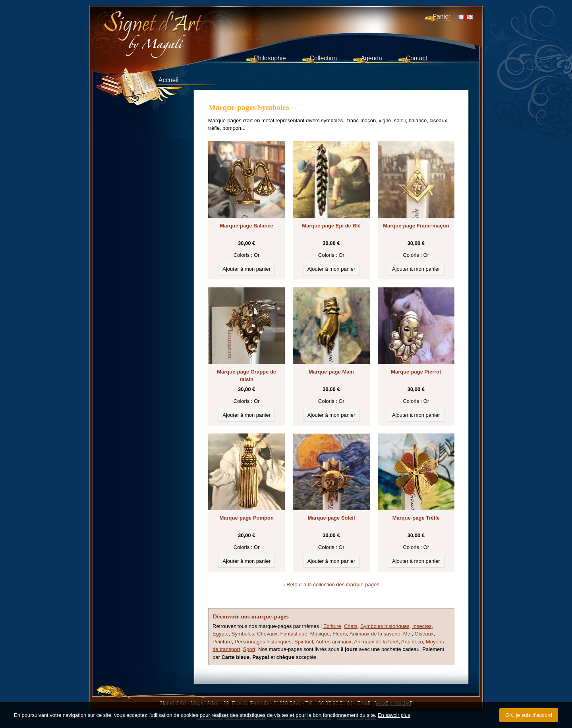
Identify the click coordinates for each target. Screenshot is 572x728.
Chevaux (267, 634)
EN (470, 17)
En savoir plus (394, 715)
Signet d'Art (179, 26)
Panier (442, 16)
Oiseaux (424, 634)
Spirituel (304, 642)
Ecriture (332, 626)
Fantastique (294, 634)
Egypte (220, 634)
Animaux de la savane (375, 634)
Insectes (422, 626)
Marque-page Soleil (331, 518)
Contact (417, 58)
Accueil (168, 80)
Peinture (222, 642)
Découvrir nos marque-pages (251, 616)
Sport (249, 649)
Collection (323, 58)
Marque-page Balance (246, 226)
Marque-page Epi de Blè (331, 226)
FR (462, 17)
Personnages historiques (263, 642)
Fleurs (340, 634)
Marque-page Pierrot (416, 372)
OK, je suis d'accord (529, 715)
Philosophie (270, 58)
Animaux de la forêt (376, 642)
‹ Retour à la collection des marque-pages (331, 585)
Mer (408, 634)
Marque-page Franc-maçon (416, 226)
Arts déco (412, 642)
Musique (320, 634)
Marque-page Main (331, 372)
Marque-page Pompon (246, 518)
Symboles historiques (385, 626)
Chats (351, 626)
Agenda (371, 58)
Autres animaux (333, 642)
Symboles (243, 634)
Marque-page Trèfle (416, 518)
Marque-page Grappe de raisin (246, 376)
